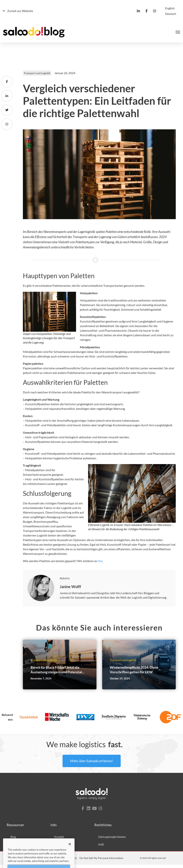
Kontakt (59, 840)
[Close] (70, 855)
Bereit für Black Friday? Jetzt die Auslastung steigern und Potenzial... (57, 673)
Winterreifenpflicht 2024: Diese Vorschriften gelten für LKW (134, 673)
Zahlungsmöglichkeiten (112, 840)
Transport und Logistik (37, 77)
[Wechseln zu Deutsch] (171, 14)
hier (100, 564)
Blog (13, 840)
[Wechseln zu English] (170, 8)
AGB (101, 848)
